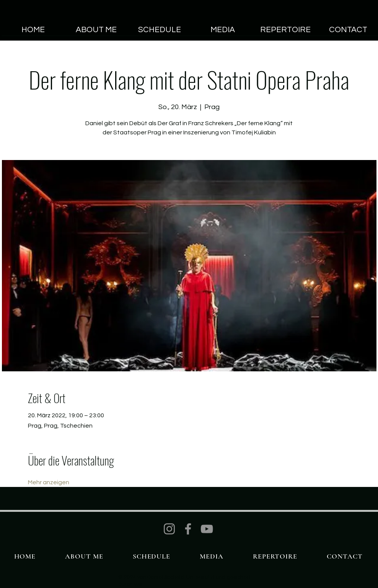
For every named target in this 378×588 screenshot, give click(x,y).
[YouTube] (207, 529)
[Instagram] (169, 529)
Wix (138, 585)
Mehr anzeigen (49, 482)
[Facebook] (188, 529)
